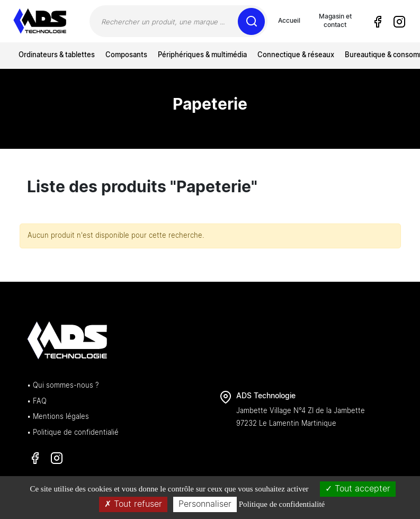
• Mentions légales (58, 417)
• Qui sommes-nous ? (63, 386)
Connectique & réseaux (296, 55)
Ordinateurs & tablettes (57, 55)
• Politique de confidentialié (73, 433)
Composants (126, 55)
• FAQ (37, 402)
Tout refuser (133, 504)
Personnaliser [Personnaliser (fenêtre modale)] (205, 504)
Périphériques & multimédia (202, 55)
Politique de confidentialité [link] (282, 504)
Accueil (289, 21)
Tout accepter (358, 489)
